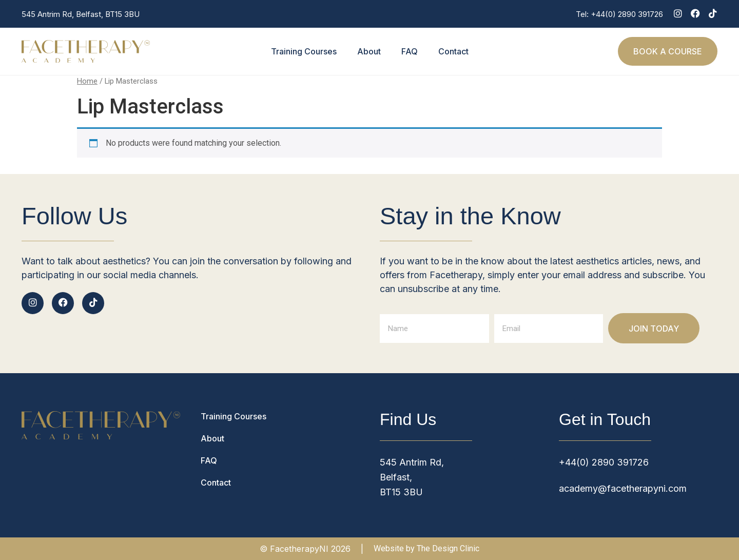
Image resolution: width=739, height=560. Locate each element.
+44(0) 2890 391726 (604, 462)
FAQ (410, 51)
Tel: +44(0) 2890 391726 (619, 14)
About (369, 51)
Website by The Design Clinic (426, 548)
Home (87, 81)
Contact (453, 51)
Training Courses (304, 51)
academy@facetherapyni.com (623, 488)
